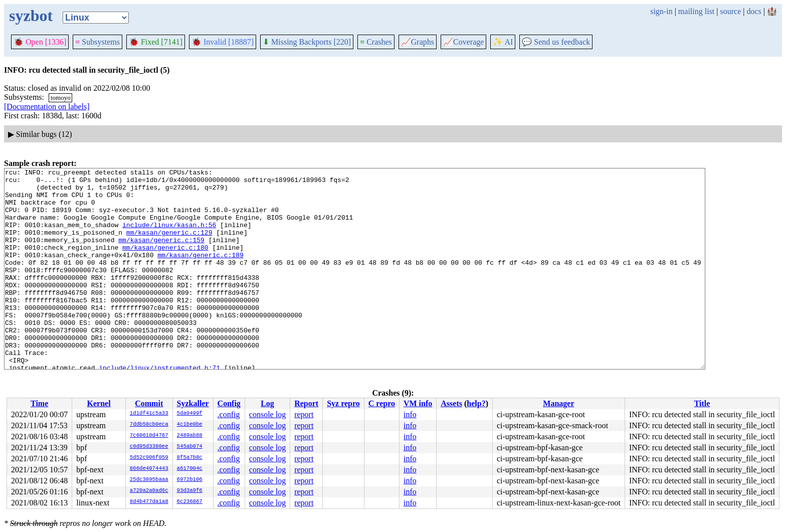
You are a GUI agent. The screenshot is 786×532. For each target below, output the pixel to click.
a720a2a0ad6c (149, 491)
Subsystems (97, 42)
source (731, 11)
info (410, 414)
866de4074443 (149, 469)
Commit (149, 403)
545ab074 (190, 447)
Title (702, 403)
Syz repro (343, 403)
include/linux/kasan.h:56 (169, 237)
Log (267, 403)
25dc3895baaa (149, 480)
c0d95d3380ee (149, 447)
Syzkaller (193, 403)
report (304, 414)
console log (267, 414)
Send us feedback (556, 42)
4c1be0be (190, 425)
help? (476, 403)
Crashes (376, 42)
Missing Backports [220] (307, 42)
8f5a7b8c (190, 458)
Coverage (463, 42)
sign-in (661, 11)
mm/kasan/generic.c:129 (169, 246)
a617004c (190, 469)
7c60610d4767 (149, 436)
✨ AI (503, 42)
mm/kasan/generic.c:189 (201, 273)
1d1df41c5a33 (149, 414)
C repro (382, 403)
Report (306, 403)
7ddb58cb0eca (149, 425)
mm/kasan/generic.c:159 (161, 255)
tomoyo (61, 98)
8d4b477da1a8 (149, 502)
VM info (418, 403)
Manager (558, 403)
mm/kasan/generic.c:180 (165, 264)
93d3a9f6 (190, 491)
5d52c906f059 (149, 458)
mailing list (696, 11)
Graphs (418, 42)
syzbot (31, 16)
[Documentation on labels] (47, 107)
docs (754, 11)
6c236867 (190, 502)
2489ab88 (190, 436)
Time (39, 403)
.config (229, 414)
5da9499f (190, 414)
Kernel (99, 403)
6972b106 (190, 480)
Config (229, 403)
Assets (451, 403)
